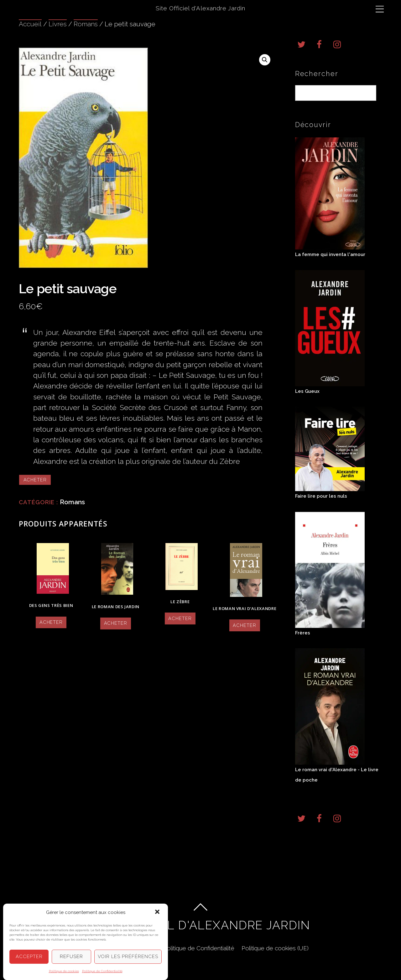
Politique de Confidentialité (102, 971)
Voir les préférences (128, 957)
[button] (158, 912)
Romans (86, 24)
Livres (58, 24)
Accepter (29, 957)
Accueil (30, 24)
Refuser (71, 957)
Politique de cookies (64, 971)
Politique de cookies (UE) (275, 948)
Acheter (35, 480)
